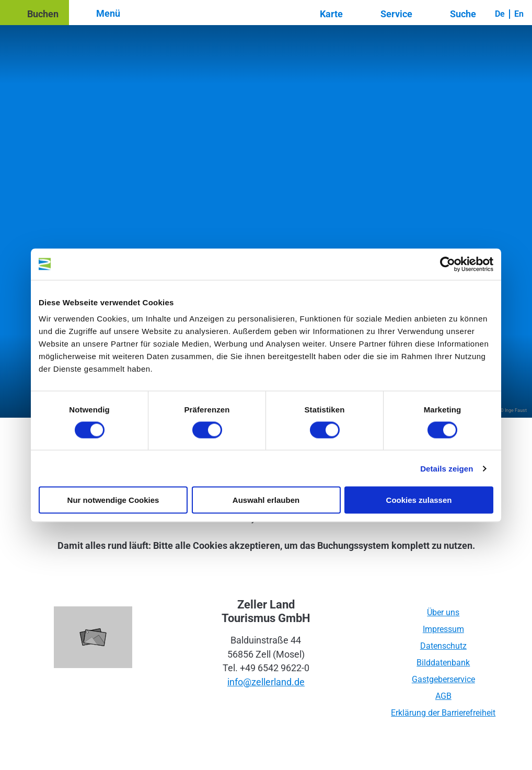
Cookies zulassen (419, 500)
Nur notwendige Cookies (113, 500)
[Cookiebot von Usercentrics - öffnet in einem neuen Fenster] (448, 264)
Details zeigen (447, 468)
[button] (34, 13)
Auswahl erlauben (266, 500)
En (519, 14)
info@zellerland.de (266, 682)
